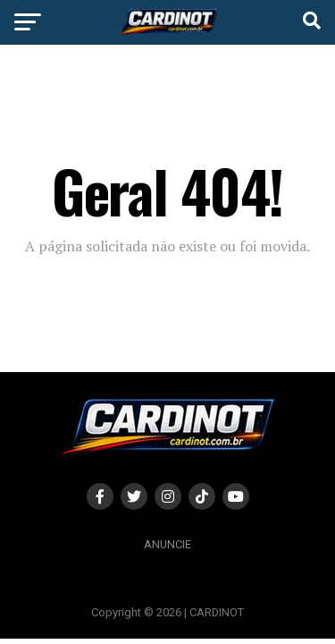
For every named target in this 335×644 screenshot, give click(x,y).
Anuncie (167, 544)
